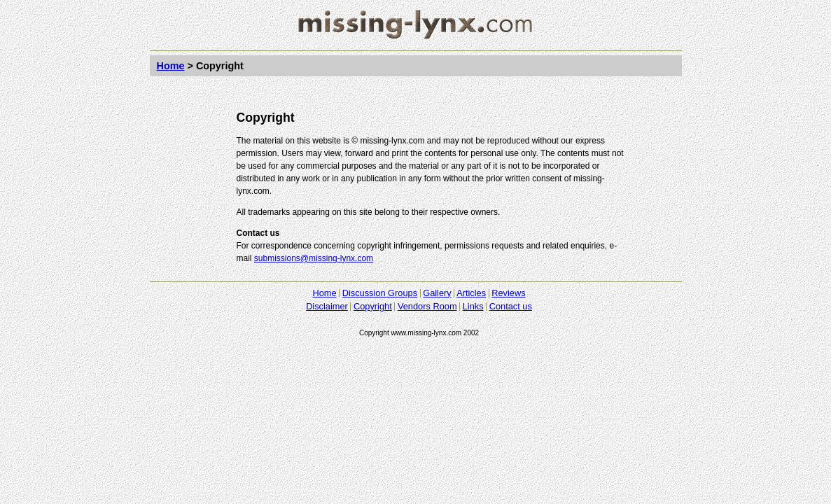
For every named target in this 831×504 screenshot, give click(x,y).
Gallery (437, 293)
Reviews (508, 293)
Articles (471, 293)
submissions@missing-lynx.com (314, 258)
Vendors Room (427, 306)
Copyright (373, 306)
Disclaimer (327, 306)
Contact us (511, 306)
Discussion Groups (380, 293)
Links (473, 306)
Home (171, 66)
